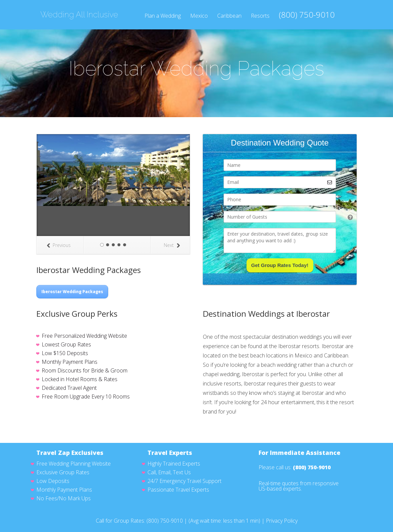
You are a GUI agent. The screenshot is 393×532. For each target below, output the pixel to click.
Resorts (260, 16)
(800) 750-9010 (307, 15)
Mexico (199, 16)
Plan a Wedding (163, 16)
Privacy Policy (282, 521)
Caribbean (229, 16)
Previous (59, 245)
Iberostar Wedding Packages (72, 292)
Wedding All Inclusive (79, 15)
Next (172, 245)
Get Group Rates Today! (280, 265)
